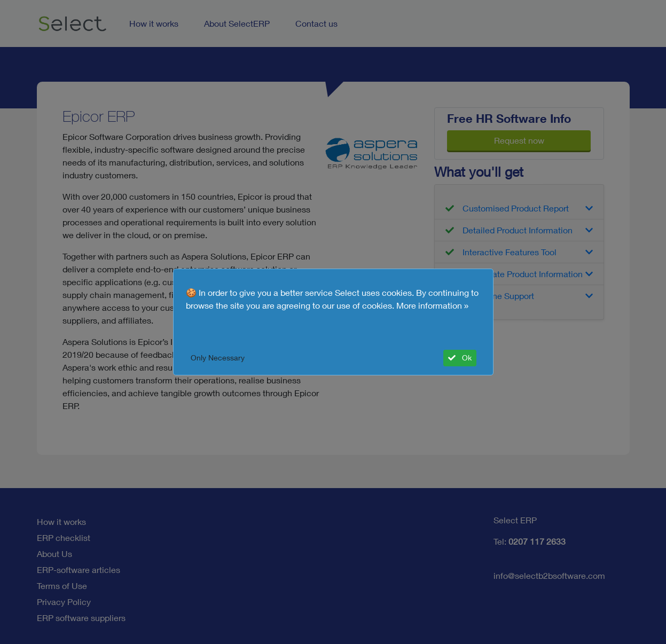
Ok (460, 358)
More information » (433, 305)
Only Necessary (218, 358)
